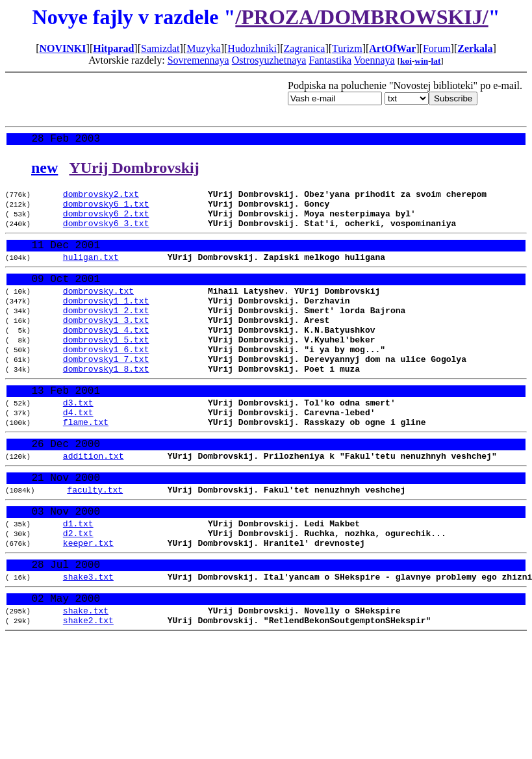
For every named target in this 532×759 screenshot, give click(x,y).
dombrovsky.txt (98, 310)
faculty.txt (95, 542)
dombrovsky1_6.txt (106, 380)
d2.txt (78, 592)
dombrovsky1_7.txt (106, 392)
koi (406, 61)
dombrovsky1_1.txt (106, 322)
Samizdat (160, 48)
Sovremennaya (198, 60)
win (421, 61)
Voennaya (374, 60)
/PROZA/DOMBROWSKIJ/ (361, 17)
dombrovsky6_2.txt (106, 222)
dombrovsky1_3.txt (106, 345)
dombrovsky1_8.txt (106, 404)
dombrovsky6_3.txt (106, 233)
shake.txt (86, 680)
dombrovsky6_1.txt (106, 210)
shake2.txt (88, 692)
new (44, 170)
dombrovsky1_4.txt (106, 357)
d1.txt (78, 580)
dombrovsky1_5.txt (106, 368)
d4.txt (78, 454)
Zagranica (304, 48)
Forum (437, 48)
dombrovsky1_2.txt (106, 333)
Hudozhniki (252, 48)
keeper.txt (88, 604)
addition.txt (94, 504)
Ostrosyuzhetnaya (269, 60)
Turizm (347, 48)
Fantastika (330, 60)
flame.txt (86, 465)
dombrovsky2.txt (101, 198)
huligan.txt (91, 272)
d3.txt (78, 442)
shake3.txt (88, 642)
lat (436, 61)
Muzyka (203, 48)
